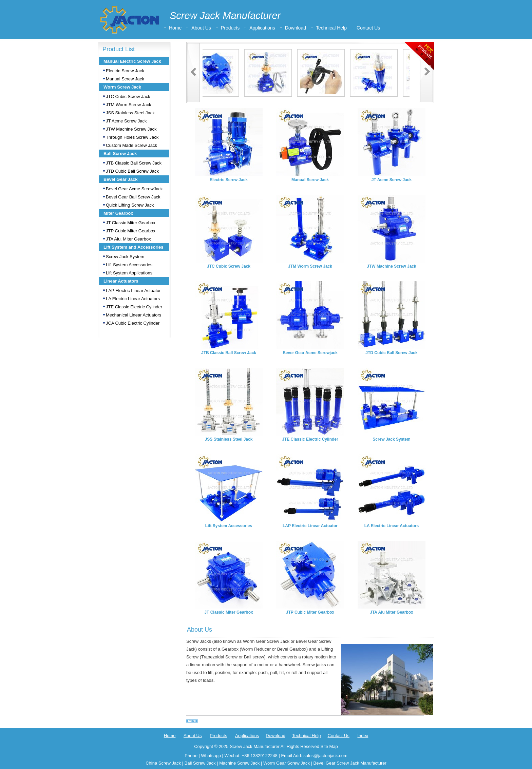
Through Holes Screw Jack (132, 137)
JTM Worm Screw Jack (128, 105)
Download (296, 28)
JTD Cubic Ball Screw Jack (132, 171)
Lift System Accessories (129, 265)
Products (230, 28)
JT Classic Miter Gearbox (131, 223)
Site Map (329, 746)
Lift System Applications (129, 273)
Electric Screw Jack (125, 71)
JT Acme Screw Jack (126, 121)
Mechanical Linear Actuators (134, 315)
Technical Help (331, 28)
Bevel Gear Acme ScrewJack (134, 189)
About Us (201, 28)
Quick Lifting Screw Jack (130, 205)
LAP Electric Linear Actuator (133, 291)
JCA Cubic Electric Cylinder (133, 323)
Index (363, 736)
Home (175, 28)
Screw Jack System (125, 257)
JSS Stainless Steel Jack (130, 113)
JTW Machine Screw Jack (131, 129)
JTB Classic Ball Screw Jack (134, 163)
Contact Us (368, 28)
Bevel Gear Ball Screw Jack (133, 197)
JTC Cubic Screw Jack (128, 97)
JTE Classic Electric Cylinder (134, 307)
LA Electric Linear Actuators (133, 299)
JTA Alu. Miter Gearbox (128, 239)
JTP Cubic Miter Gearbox (131, 231)
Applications (262, 28)
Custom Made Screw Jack (131, 145)
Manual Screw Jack (125, 79)
